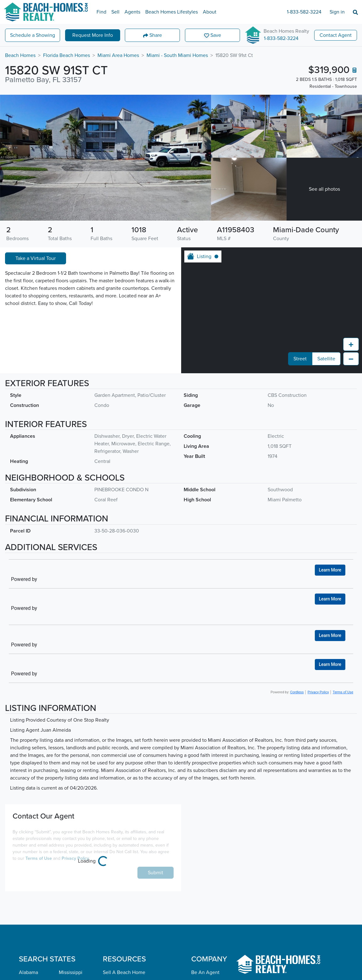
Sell (115, 12)
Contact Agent (336, 35)
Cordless (297, 692)
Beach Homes (20, 55)
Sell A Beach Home (124, 972)
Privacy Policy (318, 692)
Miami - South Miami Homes (177, 55)
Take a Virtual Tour (36, 258)
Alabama (28, 972)
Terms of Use (343, 692)
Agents (132, 12)
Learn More (330, 570)
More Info (93, 35)
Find (101, 12)
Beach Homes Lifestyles (172, 12)
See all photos (324, 189)
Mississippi (71, 972)
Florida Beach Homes (67, 55)
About (210, 12)
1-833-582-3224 (304, 12)
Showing (33, 35)
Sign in (337, 12)
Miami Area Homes (118, 55)
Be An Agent (205, 972)
